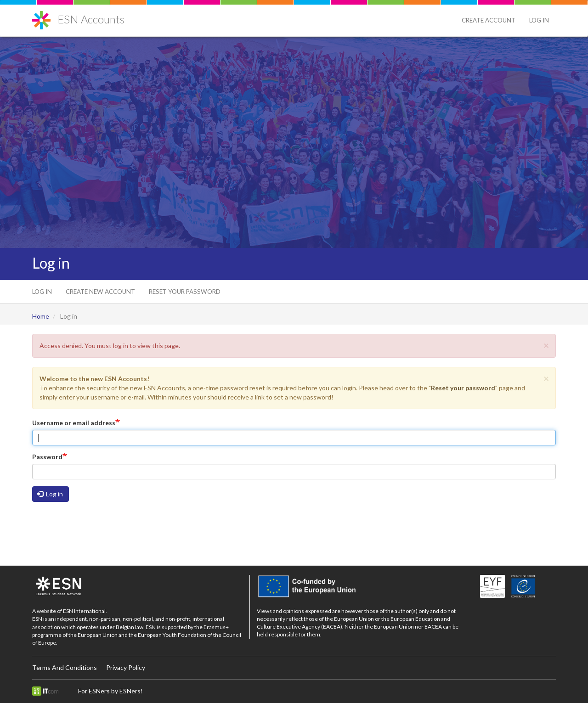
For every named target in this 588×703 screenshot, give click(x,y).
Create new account (100, 292)
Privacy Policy (126, 667)
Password (47, 457)
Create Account (489, 20)
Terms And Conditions (65, 667)
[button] (546, 345)
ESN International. (85, 611)
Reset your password (185, 292)
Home (41, 316)
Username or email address (74, 423)
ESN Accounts (91, 19)
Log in (539, 20)
